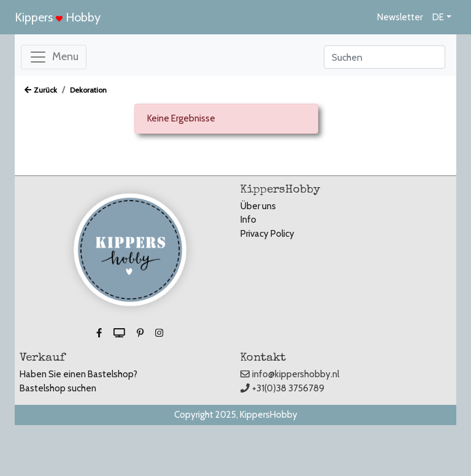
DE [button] (438, 17)
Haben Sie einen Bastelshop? (78, 374)
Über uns (258, 206)
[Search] (385, 57)
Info (248, 220)
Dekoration (88, 90)
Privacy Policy (267, 234)
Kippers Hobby (58, 17)
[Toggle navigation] (54, 57)
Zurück (41, 90)
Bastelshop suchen (58, 388)
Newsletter (400, 17)
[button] (100, 334)
